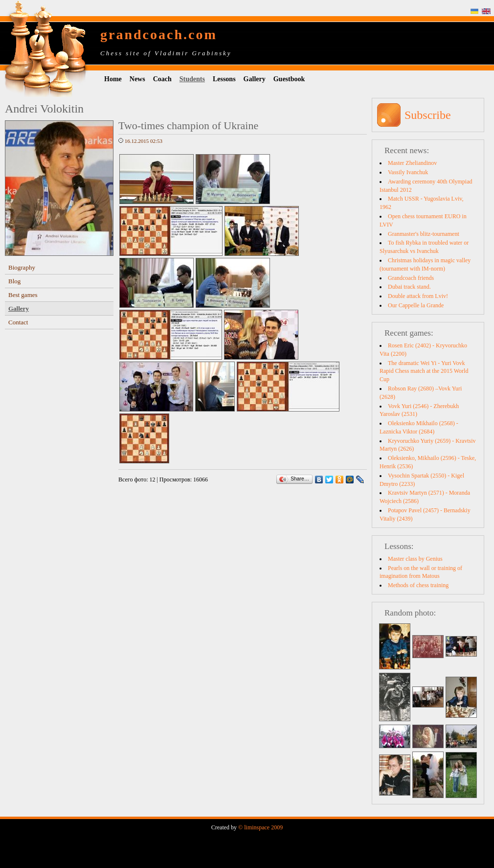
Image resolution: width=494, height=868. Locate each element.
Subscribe (428, 115)
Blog (14, 281)
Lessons (224, 79)
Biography (22, 267)
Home (113, 79)
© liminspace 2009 (260, 827)
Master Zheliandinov (412, 163)
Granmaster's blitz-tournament (424, 234)
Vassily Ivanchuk (408, 172)
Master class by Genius (415, 559)
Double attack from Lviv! (418, 296)
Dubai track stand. (409, 287)
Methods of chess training (418, 585)
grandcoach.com (159, 34)
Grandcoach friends (411, 278)
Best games (23, 295)
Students (192, 79)
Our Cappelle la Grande (416, 305)
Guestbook (289, 79)
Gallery (255, 79)
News (137, 79)
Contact (18, 322)
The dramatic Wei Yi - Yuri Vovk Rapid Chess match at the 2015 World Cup (424, 371)
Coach (162, 79)
